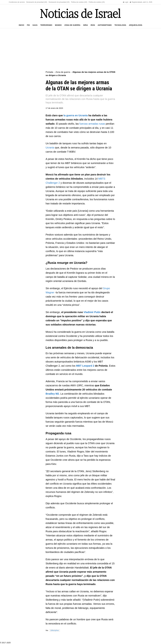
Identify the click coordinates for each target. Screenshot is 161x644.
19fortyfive (55, 630)
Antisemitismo (105, 25)
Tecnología (120, 25)
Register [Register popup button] (134, 2)
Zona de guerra (72, 25)
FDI (28, 25)
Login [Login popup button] (126, 2)
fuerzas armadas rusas (92, 124)
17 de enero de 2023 (54, 108)
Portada (49, 72)
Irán (93, 25)
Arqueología (136, 25)
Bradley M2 (52, 394)
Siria (85, 25)
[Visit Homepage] (80, 13)
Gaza (35, 25)
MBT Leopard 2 (85, 366)
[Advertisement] (80, 50)
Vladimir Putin (92, 312)
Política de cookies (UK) (97, 2)
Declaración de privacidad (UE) (37, 2)
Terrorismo (46, 25)
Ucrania (50, 148)
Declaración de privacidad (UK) (59, 2)
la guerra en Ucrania (76, 115)
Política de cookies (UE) (79, 2)
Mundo (58, 25)
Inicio (21, 25)
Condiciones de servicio (17, 2)
